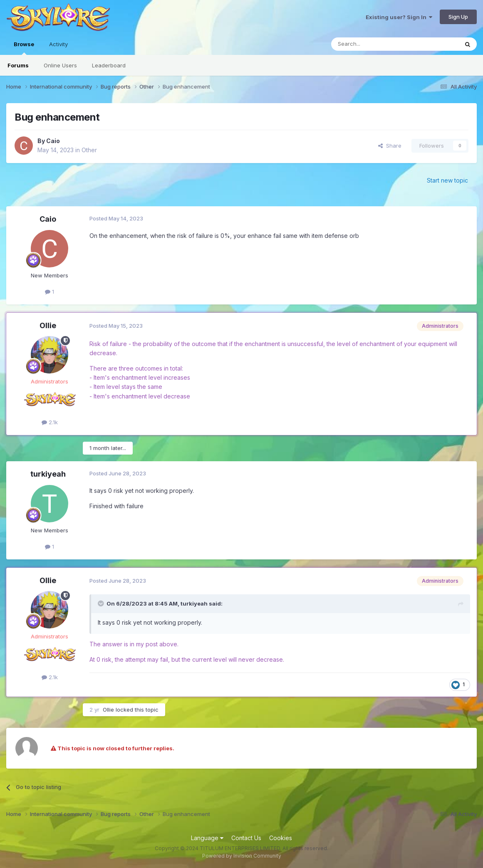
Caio (53, 141)
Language (207, 838)
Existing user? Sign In (399, 17)
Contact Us (246, 838)
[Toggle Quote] (102, 603)
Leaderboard (109, 65)
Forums (18, 65)
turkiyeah (48, 474)
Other (89, 150)
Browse (24, 48)
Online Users (60, 65)
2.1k (50, 422)
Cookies (281, 838)
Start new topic (447, 180)
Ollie (48, 325)
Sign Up (458, 17)
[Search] (374, 44)
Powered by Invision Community (242, 856)
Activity (58, 44)
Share (390, 146)
